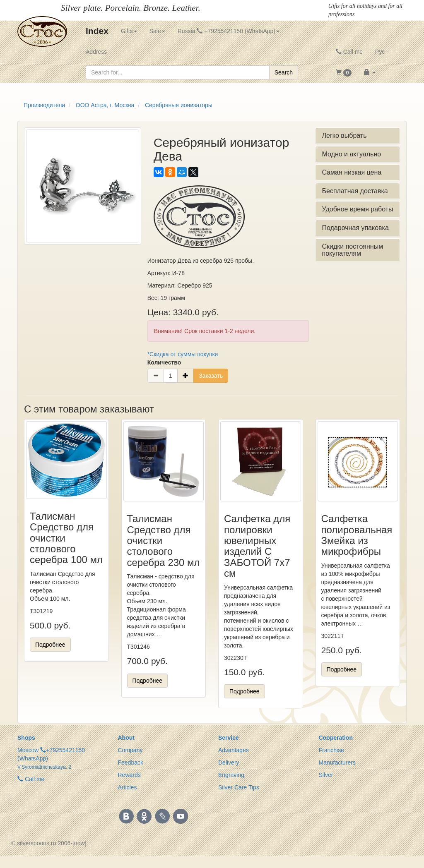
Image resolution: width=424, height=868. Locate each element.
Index (97, 31)
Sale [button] (157, 31)
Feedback (131, 762)
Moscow (28, 750)
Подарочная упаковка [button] (355, 228)
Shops (26, 738)
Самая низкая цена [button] (352, 172)
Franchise (331, 750)
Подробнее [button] (50, 645)
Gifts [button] (129, 31)
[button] (344, 72)
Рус (380, 52)
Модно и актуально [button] (351, 154)
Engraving (231, 775)
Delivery (229, 762)
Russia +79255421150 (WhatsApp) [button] (229, 31)
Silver (326, 775)
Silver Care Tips (239, 787)
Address (96, 52)
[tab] (358, 136)
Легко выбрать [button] (344, 135)
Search (284, 72)
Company (130, 750)
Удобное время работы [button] (357, 209)
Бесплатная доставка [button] (355, 191)
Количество (164, 362)
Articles (128, 787)
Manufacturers (337, 762)
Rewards (129, 775)
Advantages (234, 750)
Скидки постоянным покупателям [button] (352, 250)
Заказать (211, 376)
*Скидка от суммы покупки (183, 354)
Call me (349, 52)
